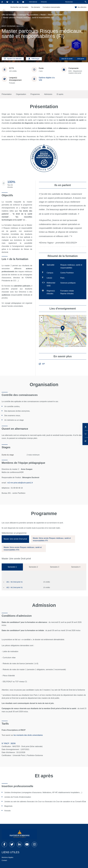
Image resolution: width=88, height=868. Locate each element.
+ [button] (42, 318)
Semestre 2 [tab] (33, 567)
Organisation (21, 94)
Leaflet (66, 346)
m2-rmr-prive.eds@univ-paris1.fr (20, 483)
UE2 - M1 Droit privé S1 (14, 587)
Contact (4, 860)
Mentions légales (7, 857)
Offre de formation (9, 15)
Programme (35, 94)
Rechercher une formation (19, 7)
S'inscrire (44, 2)
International (33, 2)
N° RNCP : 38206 (9, 743)
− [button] (42, 320)
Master (43, 15)
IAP (42, 364)
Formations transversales (51, 7)
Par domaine (36, 7)
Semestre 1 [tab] (12, 567)
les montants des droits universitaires (28, 735)
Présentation (7, 94)
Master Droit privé (55, 15)
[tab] (15, 539)
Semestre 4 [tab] (76, 567)
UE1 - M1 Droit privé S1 (14, 582)
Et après (60, 94)
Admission (48, 94)
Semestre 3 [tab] (55, 567)
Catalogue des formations (28, 15)
